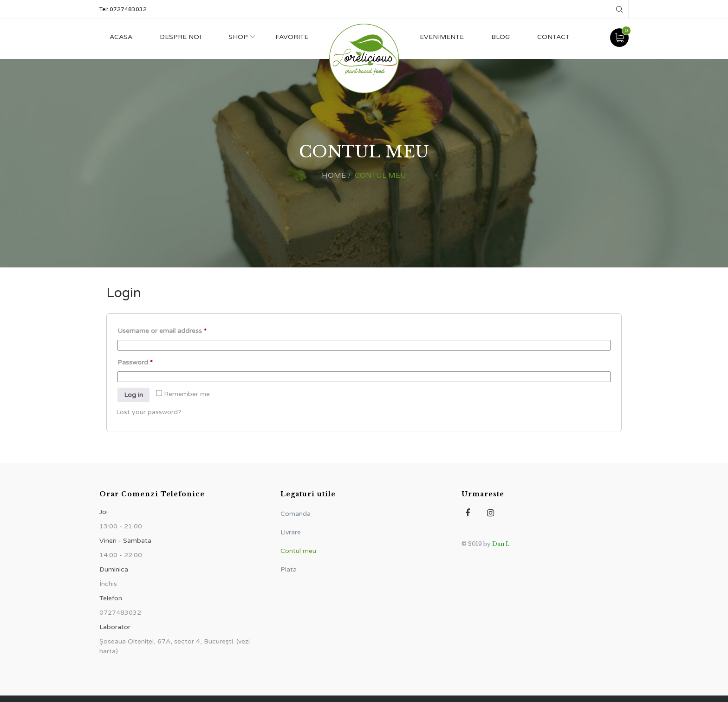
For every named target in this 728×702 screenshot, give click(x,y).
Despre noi (180, 37)
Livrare (291, 532)
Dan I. (501, 544)
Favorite (292, 37)
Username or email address (176, 330)
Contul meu (298, 551)
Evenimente (442, 37)
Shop (238, 37)
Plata (289, 569)
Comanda (296, 514)
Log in (133, 395)
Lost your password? (149, 412)
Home (334, 175)
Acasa (121, 37)
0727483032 (128, 9)
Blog (500, 37)
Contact (553, 37)
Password (149, 361)
